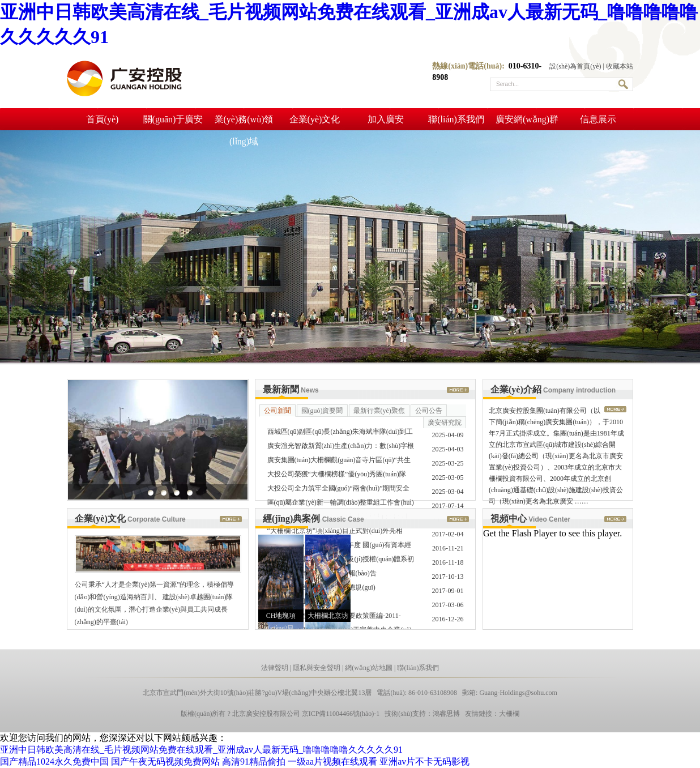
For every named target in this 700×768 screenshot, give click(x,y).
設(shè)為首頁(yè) (575, 66)
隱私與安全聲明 (317, 668)
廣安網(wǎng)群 (527, 119)
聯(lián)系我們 (456, 119)
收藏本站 (620, 66)
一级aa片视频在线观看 (332, 761)
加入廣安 (386, 119)
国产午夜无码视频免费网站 (165, 761)
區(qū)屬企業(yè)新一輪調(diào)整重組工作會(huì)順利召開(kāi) (341, 504)
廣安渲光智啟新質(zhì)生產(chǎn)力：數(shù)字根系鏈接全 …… (341, 447)
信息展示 (598, 119)
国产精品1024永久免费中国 (54, 761)
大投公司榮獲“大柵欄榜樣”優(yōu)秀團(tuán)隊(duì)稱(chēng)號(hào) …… (337, 476)
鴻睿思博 (446, 714)
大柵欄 (509, 714)
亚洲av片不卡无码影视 (424, 761)
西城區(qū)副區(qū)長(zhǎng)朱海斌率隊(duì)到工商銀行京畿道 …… (340, 433)
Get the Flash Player (520, 533)
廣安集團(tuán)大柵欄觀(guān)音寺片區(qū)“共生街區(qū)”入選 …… (339, 462)
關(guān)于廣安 (173, 119)
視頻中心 (530, 519)
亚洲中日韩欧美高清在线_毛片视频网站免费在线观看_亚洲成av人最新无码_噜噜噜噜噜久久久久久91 (201, 750)
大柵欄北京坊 (328, 616)
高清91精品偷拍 (254, 761)
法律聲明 (275, 668)
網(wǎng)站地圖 (369, 668)
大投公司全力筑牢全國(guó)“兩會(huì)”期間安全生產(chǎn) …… (339, 490)
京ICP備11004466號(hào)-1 (341, 714)
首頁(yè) (103, 119)
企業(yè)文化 (315, 119)
